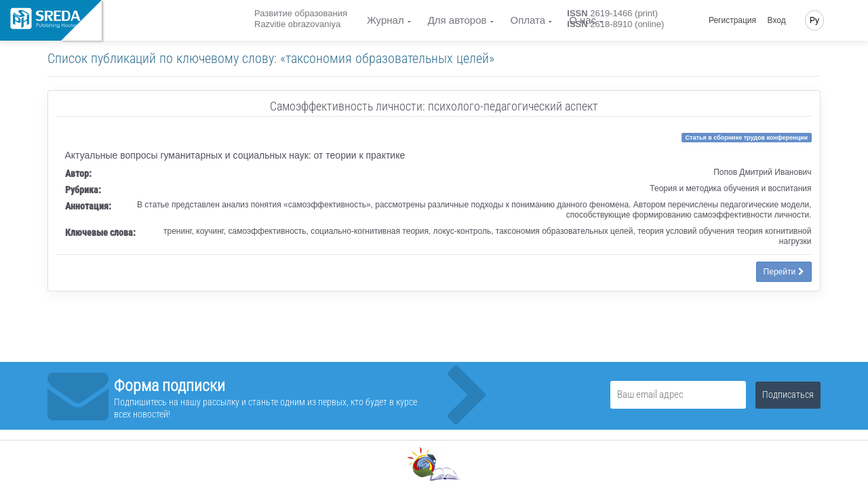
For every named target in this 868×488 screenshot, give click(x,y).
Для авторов (457, 20)
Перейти (784, 272)
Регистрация (732, 20)
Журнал (386, 20)
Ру (814, 20)
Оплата (528, 20)
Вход (777, 20)
